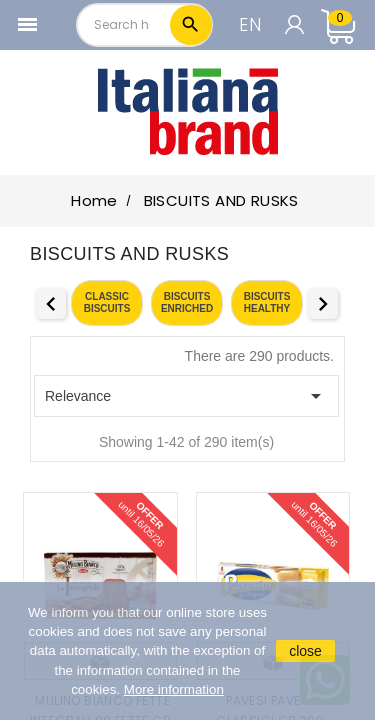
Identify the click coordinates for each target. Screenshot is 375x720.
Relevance (186, 396)
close (305, 651)
